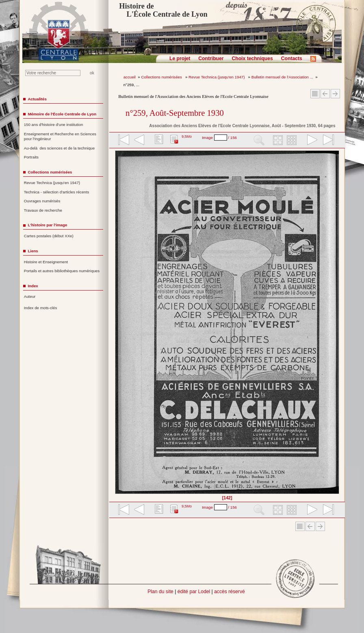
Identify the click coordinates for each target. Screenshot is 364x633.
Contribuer (211, 59)
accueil (130, 77)
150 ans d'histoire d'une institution (54, 125)
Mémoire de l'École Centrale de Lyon (62, 114)
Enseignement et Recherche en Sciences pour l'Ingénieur (60, 137)
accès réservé (230, 592)
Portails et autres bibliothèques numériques (62, 271)
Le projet (180, 59)
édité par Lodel (194, 592)
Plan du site (160, 592)
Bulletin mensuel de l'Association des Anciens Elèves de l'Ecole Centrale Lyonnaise (193, 96)
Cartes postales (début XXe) (49, 236)
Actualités (37, 99)
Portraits (31, 157)
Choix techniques (252, 59)
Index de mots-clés (41, 308)
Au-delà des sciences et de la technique (60, 148)
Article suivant (335, 94)
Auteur (30, 296)
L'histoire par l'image (47, 225)
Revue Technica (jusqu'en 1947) (217, 77)
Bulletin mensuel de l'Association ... (282, 77)
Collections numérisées (162, 77)
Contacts (292, 59)
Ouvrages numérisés (42, 201)
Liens (33, 251)
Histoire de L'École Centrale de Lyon (163, 10)
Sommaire (315, 94)
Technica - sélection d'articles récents (57, 192)
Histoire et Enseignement (46, 262)
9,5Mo (187, 137)
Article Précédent (325, 94)
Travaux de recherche (43, 210)
